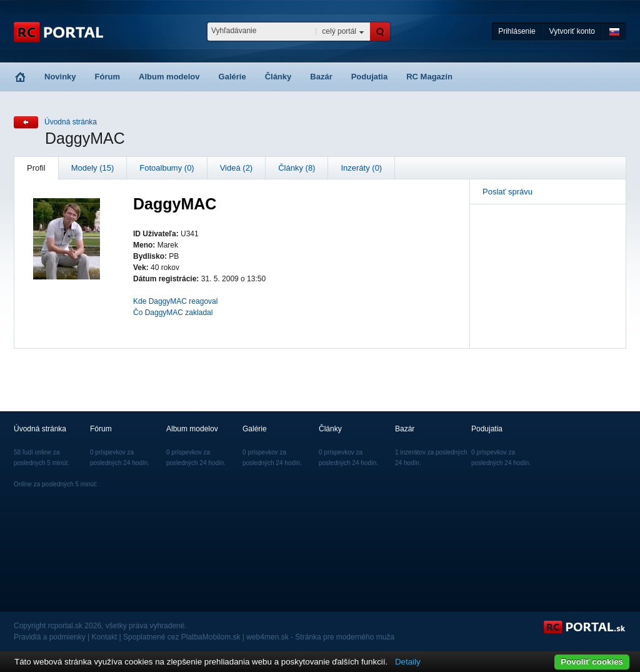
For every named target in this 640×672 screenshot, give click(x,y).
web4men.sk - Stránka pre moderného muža (320, 637)
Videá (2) (237, 168)
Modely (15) (93, 168)
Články (278, 77)
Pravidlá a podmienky (50, 637)
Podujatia (370, 77)
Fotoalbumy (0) (167, 168)
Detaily (408, 662)
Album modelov (169, 77)
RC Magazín (429, 77)
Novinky (60, 77)
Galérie (232, 77)
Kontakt (105, 637)
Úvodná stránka (71, 122)
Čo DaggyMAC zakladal (173, 313)
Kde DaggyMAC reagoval (175, 301)
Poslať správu (507, 192)
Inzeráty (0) (361, 168)
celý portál (339, 31)
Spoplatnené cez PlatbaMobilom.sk (182, 637)
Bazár (321, 77)
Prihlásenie (517, 31)
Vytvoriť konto (572, 31)
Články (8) (297, 168)
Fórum (107, 77)
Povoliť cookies (592, 662)
